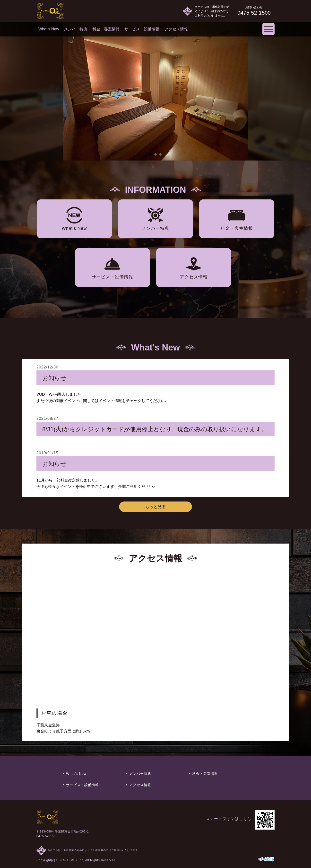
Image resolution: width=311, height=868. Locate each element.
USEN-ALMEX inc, (70, 860)
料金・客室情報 (106, 29)
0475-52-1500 (47, 836)
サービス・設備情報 (142, 29)
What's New (49, 29)
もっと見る (156, 507)
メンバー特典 (76, 29)
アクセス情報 (176, 29)
